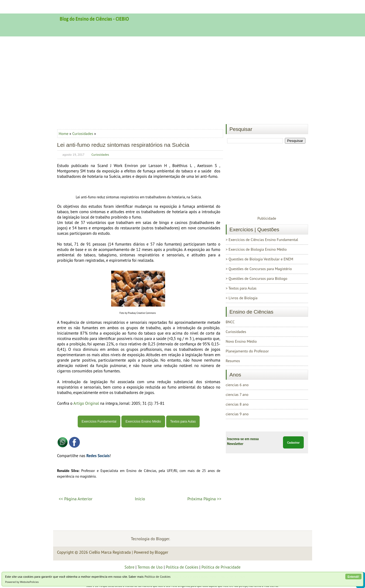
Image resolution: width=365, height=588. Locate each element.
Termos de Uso (150, 567)
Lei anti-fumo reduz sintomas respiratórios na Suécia (123, 145)
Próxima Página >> (204, 499)
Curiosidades (83, 133)
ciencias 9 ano (237, 414)
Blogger (163, 539)
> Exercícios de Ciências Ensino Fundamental (262, 240)
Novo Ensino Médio (241, 341)
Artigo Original (86, 403)
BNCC (230, 322)
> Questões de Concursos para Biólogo (257, 278)
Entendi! (353, 577)
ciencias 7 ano (237, 395)
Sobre (129, 567)
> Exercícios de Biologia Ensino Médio (256, 249)
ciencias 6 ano (237, 385)
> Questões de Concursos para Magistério (259, 269)
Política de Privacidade (221, 567)
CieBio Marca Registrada (110, 552)
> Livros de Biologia (242, 298)
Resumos (233, 361)
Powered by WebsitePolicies (22, 582)
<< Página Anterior (76, 499)
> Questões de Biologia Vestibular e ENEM (260, 259)
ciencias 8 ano (237, 404)
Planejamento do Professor (247, 351)
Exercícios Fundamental (99, 422)
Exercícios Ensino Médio (143, 422)
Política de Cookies (158, 577)
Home (64, 133)
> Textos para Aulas (241, 288)
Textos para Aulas (183, 422)
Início (140, 499)
